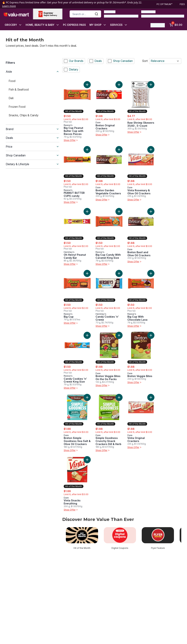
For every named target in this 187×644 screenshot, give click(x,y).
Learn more (9, 6)
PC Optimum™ (164, 4)
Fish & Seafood (19, 89)
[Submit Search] (96, 14)
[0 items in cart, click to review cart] (176, 25)
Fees (182, 4)
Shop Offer (71, 140)
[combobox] (85, 14)
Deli (11, 98)
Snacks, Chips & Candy (24, 115)
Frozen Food (17, 107)
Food (12, 81)
